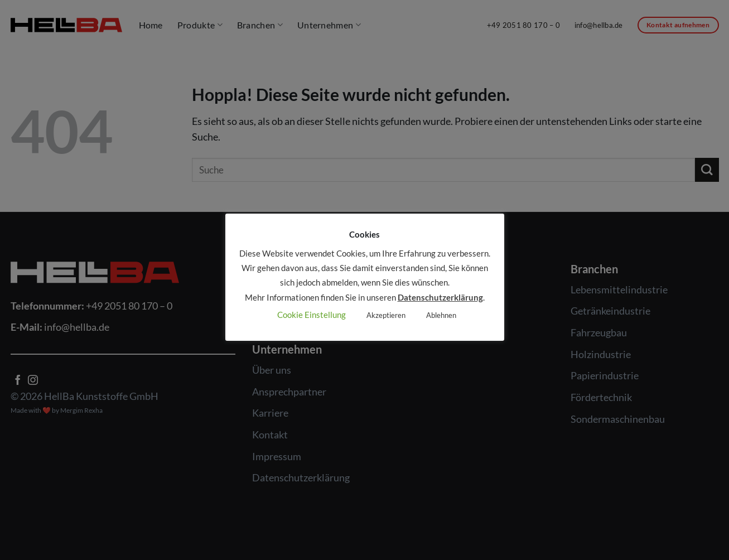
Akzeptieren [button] (386, 315)
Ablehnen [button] (441, 315)
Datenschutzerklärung (440, 297)
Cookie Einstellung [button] (312, 315)
